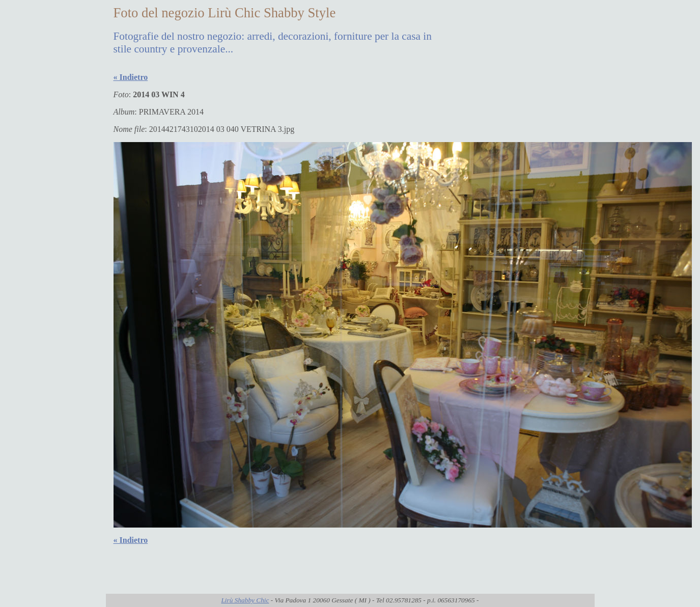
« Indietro (131, 77)
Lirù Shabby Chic (245, 600)
